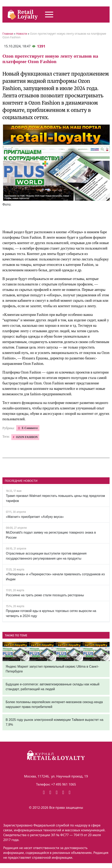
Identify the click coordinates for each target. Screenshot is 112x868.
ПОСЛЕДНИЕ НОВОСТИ (21, 481)
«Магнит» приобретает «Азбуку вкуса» (35, 517)
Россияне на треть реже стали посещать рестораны (45, 595)
